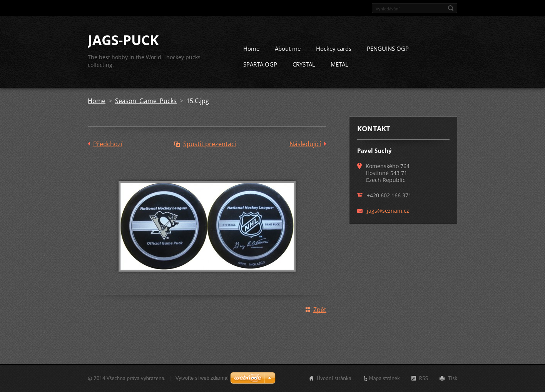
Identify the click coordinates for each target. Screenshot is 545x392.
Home (251, 48)
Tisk (453, 378)
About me (288, 48)
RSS (424, 378)
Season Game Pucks (146, 101)
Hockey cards (334, 48)
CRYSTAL (304, 64)
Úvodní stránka (334, 378)
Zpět (320, 310)
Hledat (451, 8)
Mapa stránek (385, 378)
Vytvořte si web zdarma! (202, 378)
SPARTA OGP (260, 64)
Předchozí (108, 144)
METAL (339, 64)
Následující (305, 144)
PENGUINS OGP (388, 48)
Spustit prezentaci (210, 144)
